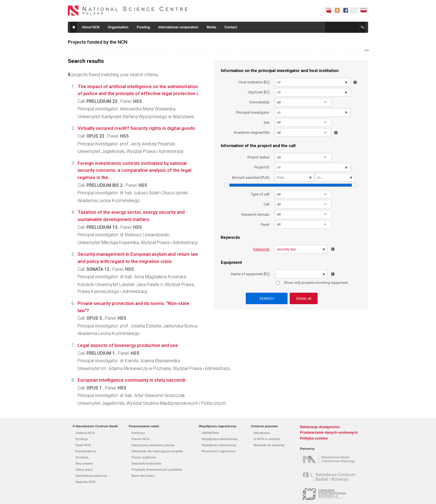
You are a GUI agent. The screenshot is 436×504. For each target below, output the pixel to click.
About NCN (91, 27)
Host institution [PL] (254, 82)
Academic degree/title (252, 132)
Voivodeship (259, 102)
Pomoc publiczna (144, 457)
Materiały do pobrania (269, 445)
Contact (231, 27)
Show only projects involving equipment (312, 283)
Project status (258, 157)
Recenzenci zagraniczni (219, 451)
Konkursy (138, 433)
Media (211, 27)
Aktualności (262, 433)
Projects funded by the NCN (98, 42)
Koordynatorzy (86, 451)
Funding (143, 27)
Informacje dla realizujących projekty (157, 451)
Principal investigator (253, 112)
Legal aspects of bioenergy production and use (128, 345)
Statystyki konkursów (147, 463)
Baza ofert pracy (143, 476)
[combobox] (303, 102)
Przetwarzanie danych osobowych (329, 432)
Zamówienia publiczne (91, 476)
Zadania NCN (85, 433)
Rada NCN (83, 445)
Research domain (255, 214)
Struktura (82, 457)
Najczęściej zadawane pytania (153, 445)
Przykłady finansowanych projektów (157, 470)
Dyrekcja (82, 439)
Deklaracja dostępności (320, 427)
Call (267, 204)
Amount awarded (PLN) (251, 177)
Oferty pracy (84, 470)
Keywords (261, 249)
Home (74, 27)
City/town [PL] (259, 92)
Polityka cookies (314, 438)
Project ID (262, 167)
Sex (267, 122)
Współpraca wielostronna (220, 439)
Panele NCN (140, 439)
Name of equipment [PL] (250, 274)
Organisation (118, 27)
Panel (265, 224)
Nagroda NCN (85, 482)
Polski (364, 10)
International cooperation (178, 27)
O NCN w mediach (267, 439)
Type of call (260, 194)
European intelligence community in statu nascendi (132, 380)
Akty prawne (84, 463)
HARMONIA (210, 433)
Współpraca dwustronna (219, 445)
